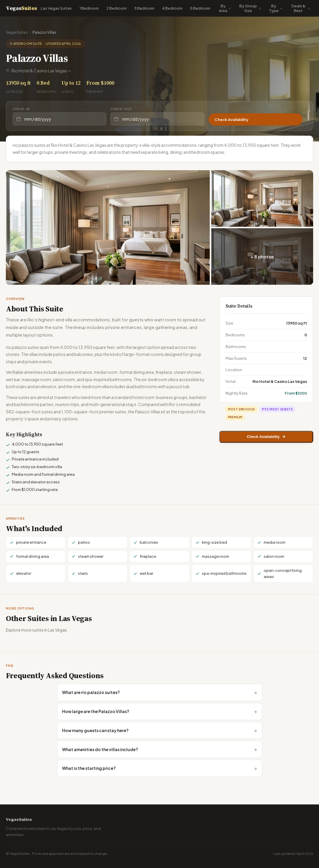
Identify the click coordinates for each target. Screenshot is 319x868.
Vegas (22, 8)
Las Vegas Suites (56, 8)
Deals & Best (298, 8)
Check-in (21, 109)
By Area (223, 8)
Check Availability (236, 119)
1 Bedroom (89, 8)
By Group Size (248, 8)
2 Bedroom (116, 8)
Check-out (121, 109)
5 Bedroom (200, 8)
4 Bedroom (172, 8)
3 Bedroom (144, 8)
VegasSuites (17, 32)
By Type (274, 8)
